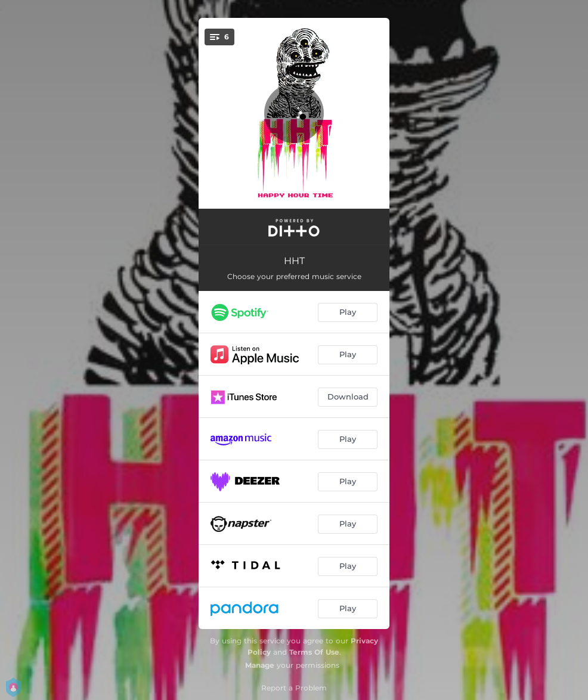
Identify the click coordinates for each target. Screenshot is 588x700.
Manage (260, 665)
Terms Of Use (314, 652)
